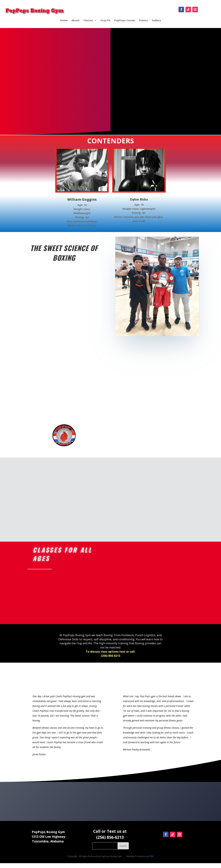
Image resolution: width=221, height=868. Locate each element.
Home (64, 20)
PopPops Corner (125, 20)
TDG (152, 861)
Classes (88, 20)
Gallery (156, 20)
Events (144, 20)
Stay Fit (105, 20)
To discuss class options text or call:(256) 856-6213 (110, 658)
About (76, 20)
